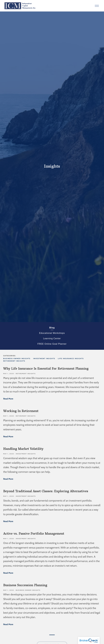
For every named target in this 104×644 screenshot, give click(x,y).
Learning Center (52, 338)
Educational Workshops (52, 333)
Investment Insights (44, 359)
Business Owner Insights (17, 359)
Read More (8, 399)
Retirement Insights (14, 361)
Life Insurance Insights (71, 359)
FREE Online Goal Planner (52, 344)
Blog (52, 328)
